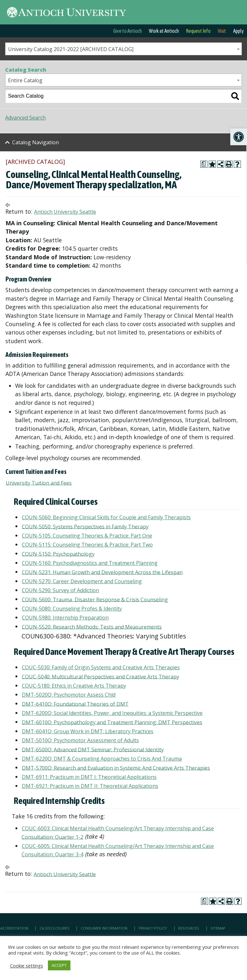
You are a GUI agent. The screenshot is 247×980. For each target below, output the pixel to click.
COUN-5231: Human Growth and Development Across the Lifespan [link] (102, 572)
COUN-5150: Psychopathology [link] (58, 554)
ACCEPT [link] (59, 965)
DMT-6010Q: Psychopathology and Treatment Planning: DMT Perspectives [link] (112, 722)
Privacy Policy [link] (153, 928)
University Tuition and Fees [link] (39, 483)
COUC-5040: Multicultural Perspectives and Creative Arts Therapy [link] (101, 676)
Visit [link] (222, 31)
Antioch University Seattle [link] (65, 212)
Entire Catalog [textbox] (25, 80)
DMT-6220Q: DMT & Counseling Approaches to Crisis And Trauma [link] (102, 759)
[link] (239, 137)
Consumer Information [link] (104, 928)
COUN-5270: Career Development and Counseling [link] (82, 581)
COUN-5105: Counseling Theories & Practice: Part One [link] (87, 536)
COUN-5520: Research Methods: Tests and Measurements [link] (92, 627)
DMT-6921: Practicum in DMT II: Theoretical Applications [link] (90, 786)
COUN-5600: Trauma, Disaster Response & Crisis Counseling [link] (95, 599)
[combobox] (123, 49)
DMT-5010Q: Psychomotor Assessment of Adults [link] (80, 740)
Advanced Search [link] (25, 118)
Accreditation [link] (14, 928)
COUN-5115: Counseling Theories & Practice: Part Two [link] (87, 545)
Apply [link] (238, 31)
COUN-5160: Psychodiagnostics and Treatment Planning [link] (90, 563)
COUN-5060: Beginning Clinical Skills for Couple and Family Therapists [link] (106, 517)
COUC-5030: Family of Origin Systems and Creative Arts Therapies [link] (101, 667)
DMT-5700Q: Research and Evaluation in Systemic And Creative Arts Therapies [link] (116, 768)
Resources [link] (189, 928)
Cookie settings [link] (27, 966)
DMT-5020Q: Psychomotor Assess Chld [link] (69, 695)
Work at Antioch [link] (164, 31)
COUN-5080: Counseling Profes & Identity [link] (72, 609)
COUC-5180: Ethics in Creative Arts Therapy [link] (74, 686)
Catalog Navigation (36, 142)
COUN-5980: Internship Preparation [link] (65, 618)
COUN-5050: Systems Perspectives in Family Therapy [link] (85, 526)
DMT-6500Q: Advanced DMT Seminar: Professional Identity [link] (93, 749)
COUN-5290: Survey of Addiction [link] (60, 590)
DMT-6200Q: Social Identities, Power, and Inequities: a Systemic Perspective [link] (112, 713)
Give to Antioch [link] (128, 31)
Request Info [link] (198, 31)
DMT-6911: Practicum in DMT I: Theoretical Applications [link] (89, 777)
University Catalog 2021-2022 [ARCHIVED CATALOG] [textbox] (71, 49)
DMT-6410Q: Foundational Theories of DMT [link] (75, 704)
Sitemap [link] (218, 928)
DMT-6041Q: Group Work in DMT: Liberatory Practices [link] (88, 731)
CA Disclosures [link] (55, 928)
